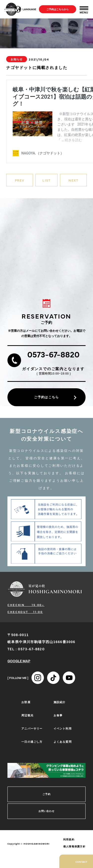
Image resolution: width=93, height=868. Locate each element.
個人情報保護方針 (74, 846)
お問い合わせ (46, 811)
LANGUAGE (29, 9)
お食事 (58, 715)
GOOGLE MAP (19, 661)
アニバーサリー (32, 728)
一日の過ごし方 (32, 742)
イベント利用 (63, 728)
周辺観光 (27, 715)
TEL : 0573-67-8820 (26, 649)
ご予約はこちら (46, 397)
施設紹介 (60, 702)
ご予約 (46, 794)
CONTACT (81, 862)
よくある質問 (63, 742)
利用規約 (69, 839)
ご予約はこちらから (58, 9)
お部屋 (26, 702)
